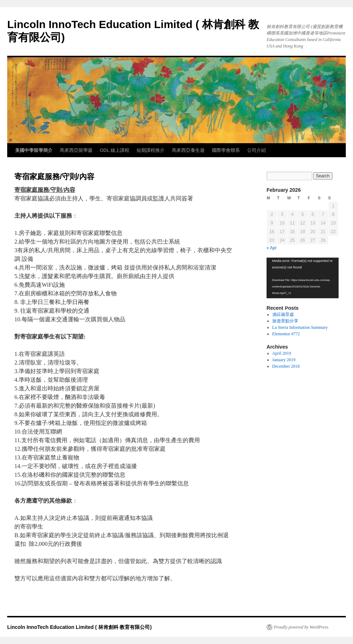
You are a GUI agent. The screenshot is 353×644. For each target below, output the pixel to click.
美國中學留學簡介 (34, 150)
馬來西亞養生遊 (188, 150)
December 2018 (286, 366)
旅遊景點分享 (285, 321)
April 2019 (282, 353)
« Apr (272, 248)
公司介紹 (256, 150)
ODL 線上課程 (115, 150)
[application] (303, 278)
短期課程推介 (151, 150)
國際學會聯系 (226, 150)
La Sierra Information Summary (300, 327)
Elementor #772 (286, 334)
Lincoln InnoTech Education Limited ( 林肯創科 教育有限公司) (79, 627)
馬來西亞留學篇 (76, 150)
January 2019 (284, 360)
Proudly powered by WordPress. (301, 627)
